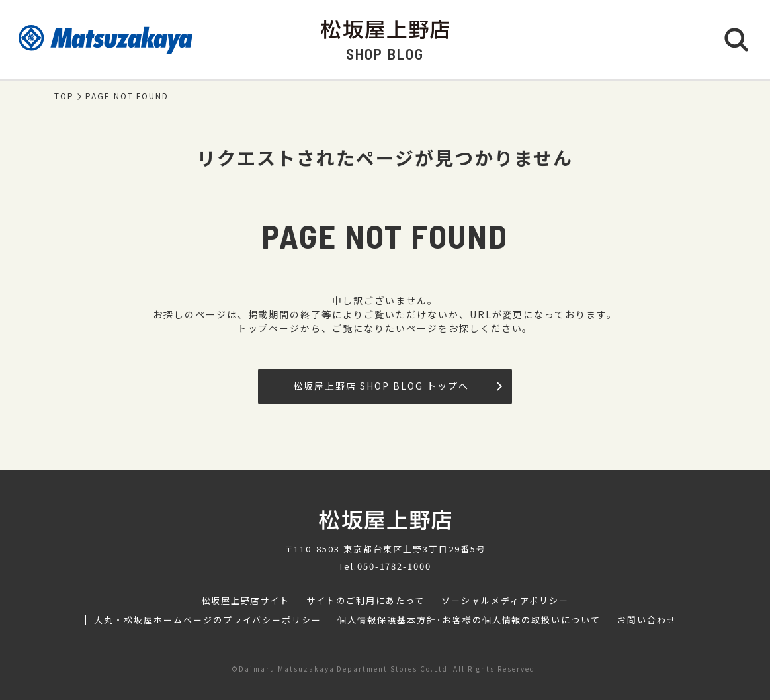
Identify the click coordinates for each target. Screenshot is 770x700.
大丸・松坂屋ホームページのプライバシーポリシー (208, 620)
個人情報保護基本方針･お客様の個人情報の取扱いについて (469, 620)
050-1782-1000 (394, 566)
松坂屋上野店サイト (246, 601)
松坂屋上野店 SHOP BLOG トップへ (397, 386)
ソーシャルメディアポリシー (505, 601)
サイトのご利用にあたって (365, 601)
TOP (64, 96)
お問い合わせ (647, 620)
